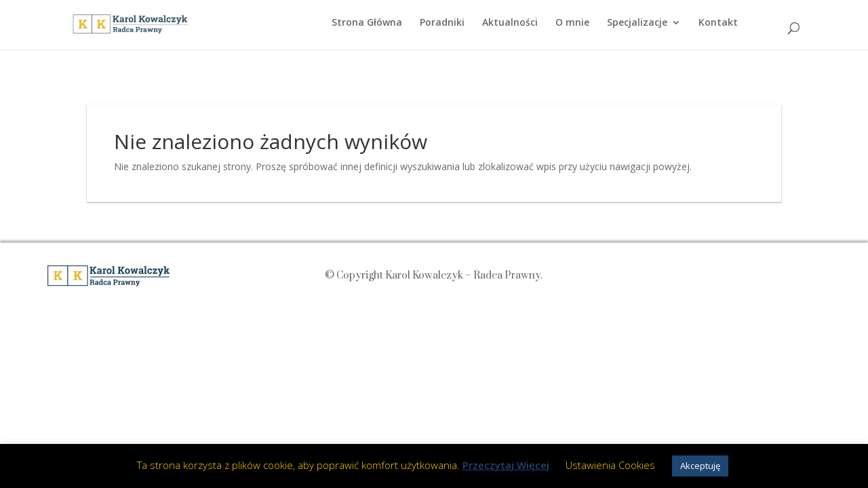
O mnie (572, 23)
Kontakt (718, 23)
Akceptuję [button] (700, 466)
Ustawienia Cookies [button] (610, 465)
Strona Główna (367, 23)
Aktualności (510, 23)
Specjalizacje (637, 23)
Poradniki (442, 23)
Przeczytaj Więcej (506, 465)
